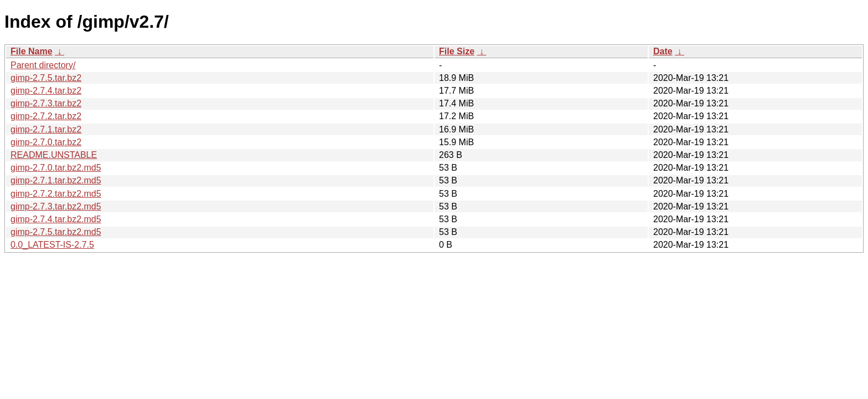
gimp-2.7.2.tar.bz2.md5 (56, 194)
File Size (457, 51)
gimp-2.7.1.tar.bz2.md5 (56, 180)
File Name (32, 51)
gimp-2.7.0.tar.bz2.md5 (56, 168)
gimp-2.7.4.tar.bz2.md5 (56, 219)
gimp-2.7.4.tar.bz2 (46, 91)
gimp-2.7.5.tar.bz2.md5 (56, 232)
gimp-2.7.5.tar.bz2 (46, 78)
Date (663, 51)
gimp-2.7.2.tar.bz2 (46, 116)
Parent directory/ (43, 65)
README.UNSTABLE (54, 155)
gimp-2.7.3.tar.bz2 (46, 103)
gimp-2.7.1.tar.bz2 (46, 129)
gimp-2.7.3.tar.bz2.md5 (56, 206)
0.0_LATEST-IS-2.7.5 (52, 245)
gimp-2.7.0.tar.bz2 (46, 142)
